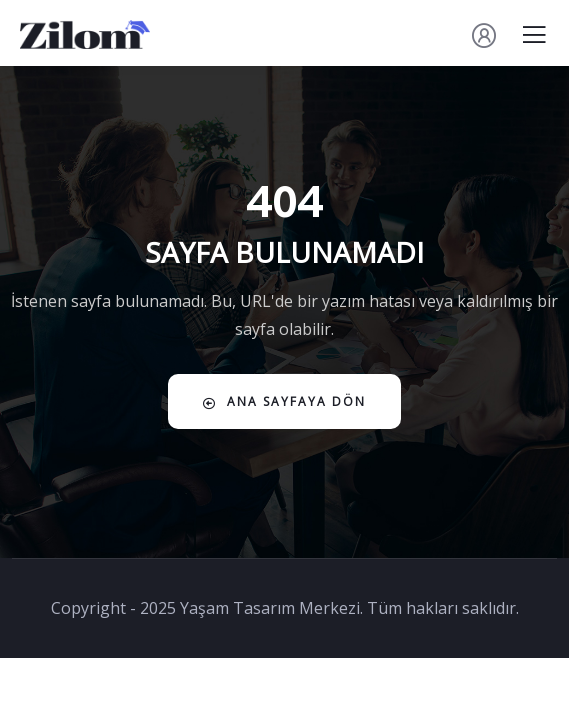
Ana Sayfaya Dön (284, 401)
